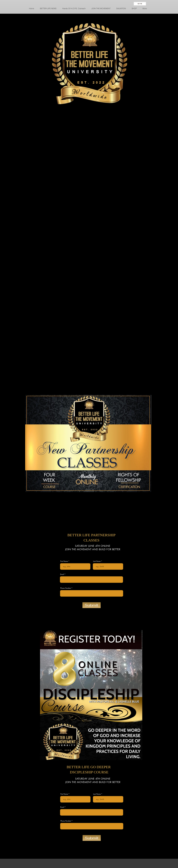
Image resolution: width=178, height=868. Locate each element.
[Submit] (92, 605)
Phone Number (66, 588)
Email (62, 574)
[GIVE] (140, 4)
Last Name (97, 561)
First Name (64, 561)
